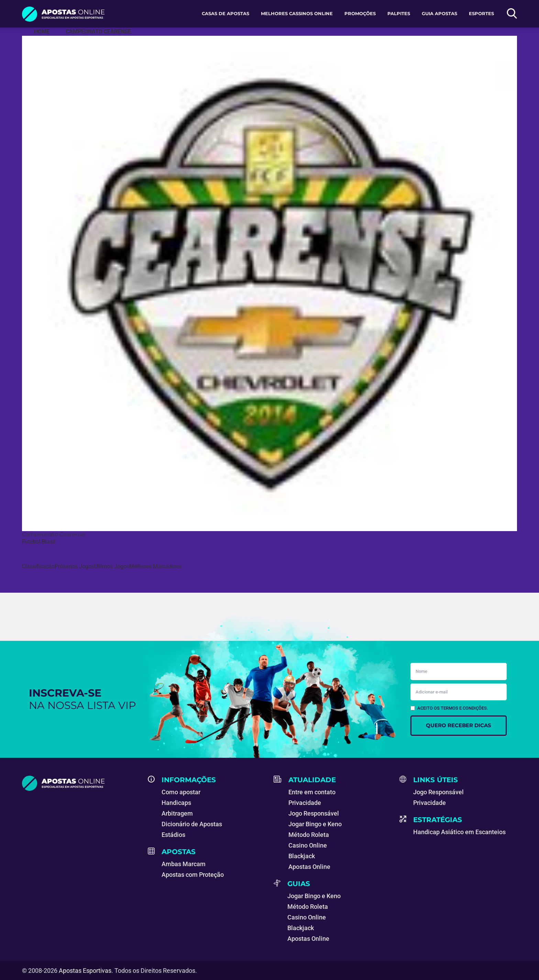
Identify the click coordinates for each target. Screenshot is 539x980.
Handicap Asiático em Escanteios (459, 832)
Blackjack (302, 856)
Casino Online (308, 845)
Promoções (360, 13)
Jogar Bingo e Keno (315, 824)
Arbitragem (177, 813)
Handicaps (176, 803)
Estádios (173, 835)
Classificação (38, 566)
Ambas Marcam (184, 864)
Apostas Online (309, 867)
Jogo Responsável (314, 813)
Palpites (399, 13)
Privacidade (305, 803)
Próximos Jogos (74, 566)
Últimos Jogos (112, 566)
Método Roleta (309, 835)
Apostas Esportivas (85, 971)
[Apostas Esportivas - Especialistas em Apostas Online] (42, 32)
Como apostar (181, 792)
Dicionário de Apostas (192, 824)
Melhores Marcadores (156, 566)
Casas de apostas (225, 13)
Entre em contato (312, 792)
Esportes (481, 13)
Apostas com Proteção (193, 875)
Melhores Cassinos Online (297, 13)
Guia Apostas (439, 13)
